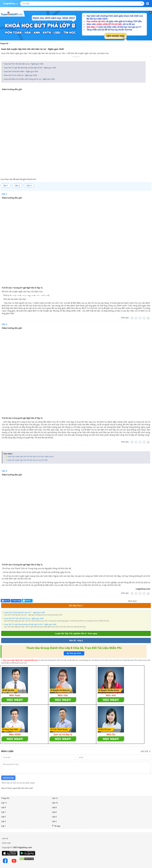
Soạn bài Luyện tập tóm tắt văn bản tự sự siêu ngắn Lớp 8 (30, 456)
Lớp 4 (54, 817)
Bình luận (16, 601)
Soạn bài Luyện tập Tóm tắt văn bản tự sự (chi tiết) (27, 460)
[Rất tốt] (148, 318)
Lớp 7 (4, 812)
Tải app (56, 826)
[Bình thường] (140, 318)
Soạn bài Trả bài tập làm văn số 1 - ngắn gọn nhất (25, 612)
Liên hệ (5, 838)
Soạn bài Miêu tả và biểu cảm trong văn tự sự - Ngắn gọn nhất (29, 79)
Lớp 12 (55, 798)
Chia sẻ (5, 601)
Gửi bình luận (8, 778)
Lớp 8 (54, 807)
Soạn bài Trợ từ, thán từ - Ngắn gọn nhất (20, 75)
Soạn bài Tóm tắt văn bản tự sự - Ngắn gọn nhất (23, 64)
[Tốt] (144, 318)
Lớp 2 (54, 821)
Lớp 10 (55, 803)
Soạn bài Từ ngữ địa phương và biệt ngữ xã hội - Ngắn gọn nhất (30, 68)
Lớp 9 (4, 807)
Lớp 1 (4, 826)
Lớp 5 (4, 817)
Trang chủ (5, 798)
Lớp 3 (4, 821)
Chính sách (6, 843)
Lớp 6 (54, 812)
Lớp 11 (4, 803)
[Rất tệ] (132, 318)
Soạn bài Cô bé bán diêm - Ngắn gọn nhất (21, 71)
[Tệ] (136, 318)
